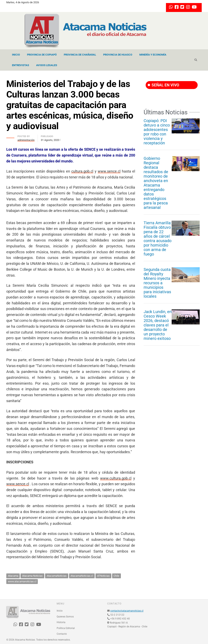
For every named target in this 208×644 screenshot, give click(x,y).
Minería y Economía (153, 55)
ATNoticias (103, 576)
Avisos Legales (47, 65)
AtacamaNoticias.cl (82, 576)
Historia (61, 622)
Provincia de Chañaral (80, 55)
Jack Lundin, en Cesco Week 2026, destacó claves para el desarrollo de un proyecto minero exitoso (158, 325)
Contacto (62, 634)
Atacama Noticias (32, 576)
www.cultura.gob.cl (116, 478)
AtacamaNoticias (57, 576)
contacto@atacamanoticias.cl (127, 611)
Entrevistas (21, 65)
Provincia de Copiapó (42, 55)
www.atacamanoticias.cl (22, 581)
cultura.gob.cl (82, 171)
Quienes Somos (65, 617)
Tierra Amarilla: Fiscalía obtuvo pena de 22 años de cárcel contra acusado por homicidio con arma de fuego (158, 238)
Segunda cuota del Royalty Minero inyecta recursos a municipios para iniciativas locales (157, 283)
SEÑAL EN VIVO (163, 85)
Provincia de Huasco (118, 55)
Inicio (16, 55)
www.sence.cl (109, 171)
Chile (116, 576)
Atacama (13, 576)
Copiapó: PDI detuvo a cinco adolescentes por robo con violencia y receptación (157, 132)
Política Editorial (66, 628)
